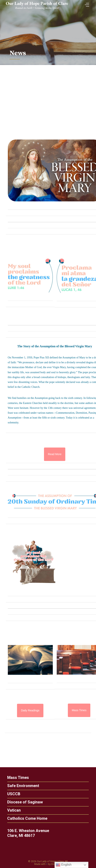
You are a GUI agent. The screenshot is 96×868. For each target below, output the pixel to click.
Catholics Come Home (24, 818)
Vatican (11, 810)
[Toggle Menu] (86, 4)
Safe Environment (20, 786)
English (64, 865)
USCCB (11, 794)
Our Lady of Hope (47, 861)
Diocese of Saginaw (22, 802)
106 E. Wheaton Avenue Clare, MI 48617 (31, 833)
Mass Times (15, 778)
